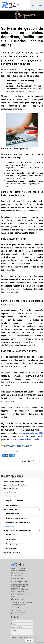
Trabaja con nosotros (17, 578)
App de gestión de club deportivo (15, 485)
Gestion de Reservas (10, 509)
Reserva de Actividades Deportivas (18, 523)
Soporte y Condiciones (17, 595)
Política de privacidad (17, 574)
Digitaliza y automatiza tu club (19, 585)
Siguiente (38, 461)
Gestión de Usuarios (10, 488)
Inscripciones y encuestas (15, 544)
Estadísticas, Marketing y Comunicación (17, 530)
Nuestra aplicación (12, 476)
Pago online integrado (17, 591)
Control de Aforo (12, 496)
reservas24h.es (19, 614)
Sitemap (13, 596)
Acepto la (23, 637)
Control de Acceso (10, 492)
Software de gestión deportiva (14, 481)
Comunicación (11, 539)
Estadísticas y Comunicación (19, 593)
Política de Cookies (16, 575)
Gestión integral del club (12, 553)
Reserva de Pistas (13, 513)
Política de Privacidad (26, 637)
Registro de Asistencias (15, 501)
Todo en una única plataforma (19, 586)
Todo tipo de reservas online (19, 590)
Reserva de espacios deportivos (17, 518)
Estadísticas (11, 534)
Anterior (26, 461)
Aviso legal (14, 572)
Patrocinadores (12, 548)
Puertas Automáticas (13, 505)
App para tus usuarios (17, 588)
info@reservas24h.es (21, 612)
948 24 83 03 (18, 611)
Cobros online (9, 527)
